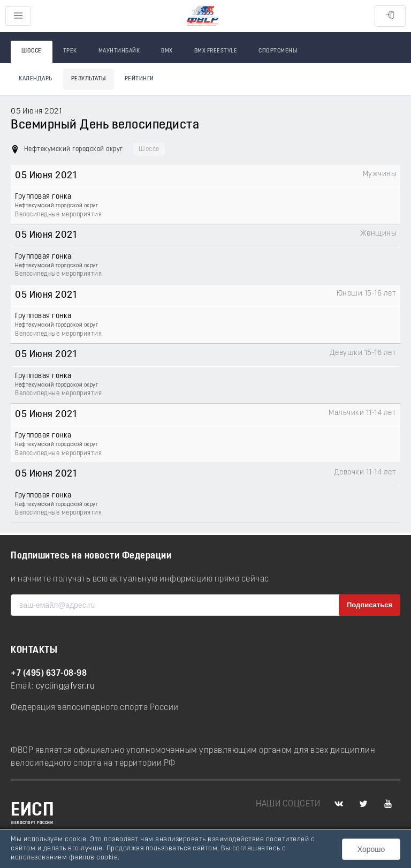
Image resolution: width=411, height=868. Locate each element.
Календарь (36, 79)
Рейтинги (139, 79)
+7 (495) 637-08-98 (49, 674)
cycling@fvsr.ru (66, 686)
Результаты (89, 79)
